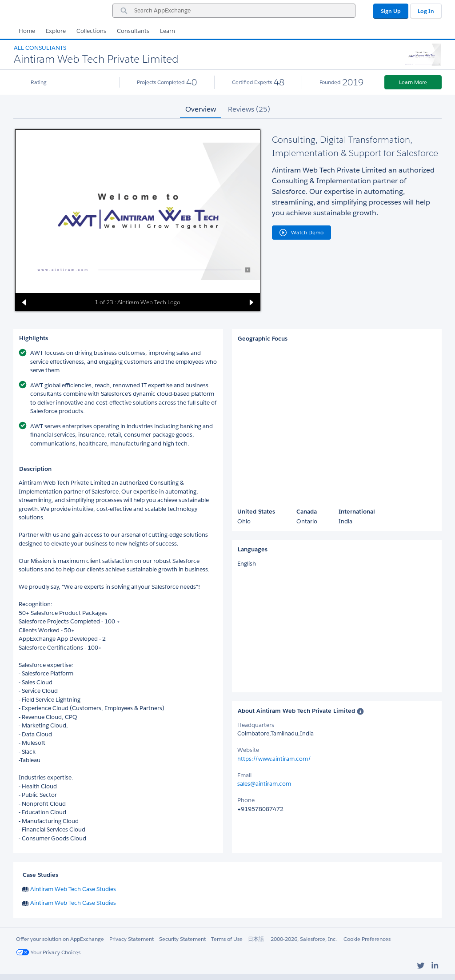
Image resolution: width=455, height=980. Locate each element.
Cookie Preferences (367, 939)
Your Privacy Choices (48, 952)
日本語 (256, 939)
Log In (426, 11)
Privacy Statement (132, 939)
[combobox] (234, 11)
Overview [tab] (201, 109)
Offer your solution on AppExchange (60, 939)
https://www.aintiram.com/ (274, 759)
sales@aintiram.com (264, 784)
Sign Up (391, 11)
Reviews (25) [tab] (249, 109)
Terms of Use (227, 939)
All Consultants (40, 48)
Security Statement (182, 939)
